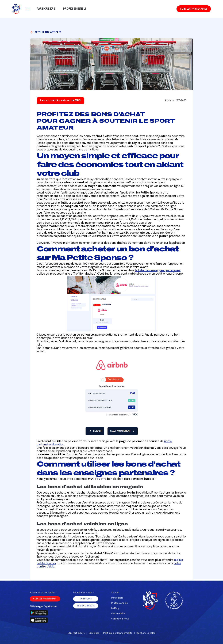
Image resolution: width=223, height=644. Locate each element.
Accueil (115, 595)
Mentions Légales (146, 635)
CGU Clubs (94, 635)
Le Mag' (115, 610)
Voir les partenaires (194, 9)
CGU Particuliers (76, 635)
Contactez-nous (120, 621)
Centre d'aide (118, 616)
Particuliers (117, 600)
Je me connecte (86, 608)
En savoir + (86, 601)
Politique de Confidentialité (118, 635)
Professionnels (120, 605)
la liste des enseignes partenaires (158, 270)
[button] (27, 9)
